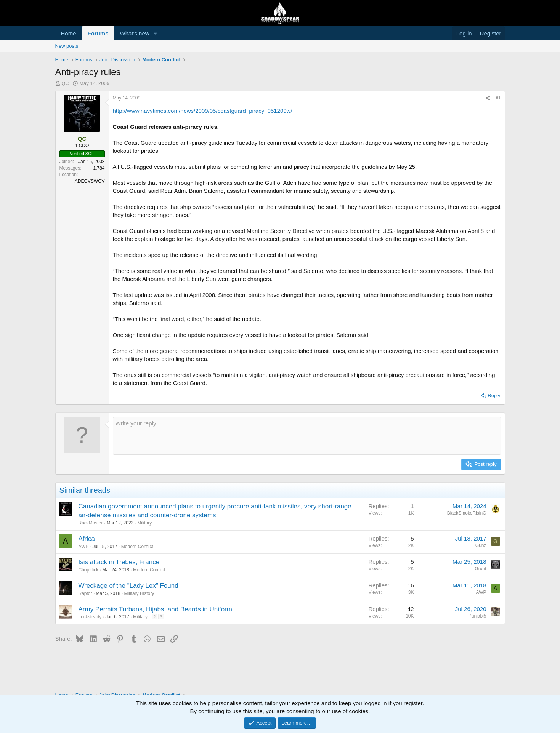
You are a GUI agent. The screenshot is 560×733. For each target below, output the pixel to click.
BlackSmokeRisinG (467, 513)
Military (144, 523)
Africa (87, 539)
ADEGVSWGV (90, 181)
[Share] (488, 98)
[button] (155, 33)
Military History (139, 593)
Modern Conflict (137, 547)
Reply (494, 395)
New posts (67, 46)
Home (69, 33)
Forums (98, 33)
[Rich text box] (307, 436)
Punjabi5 (477, 616)
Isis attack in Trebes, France (119, 562)
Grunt (480, 569)
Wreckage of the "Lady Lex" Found (128, 586)
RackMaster (91, 523)
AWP (84, 547)
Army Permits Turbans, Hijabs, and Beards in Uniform (155, 609)
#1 (498, 98)
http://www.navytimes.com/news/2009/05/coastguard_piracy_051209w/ (203, 111)
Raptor (85, 593)
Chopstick (89, 570)
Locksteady (90, 617)
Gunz (481, 545)
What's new (135, 33)
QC (65, 83)
